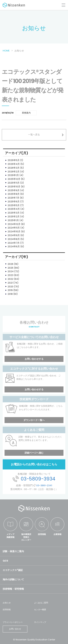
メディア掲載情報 (11, 536)
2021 (10, 283)
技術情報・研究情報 (13, 589)
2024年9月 (14, 235)
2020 (11, 287)
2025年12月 (14, 179)
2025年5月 (14, 205)
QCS (5, 561)
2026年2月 (14, 172)
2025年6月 (14, 202)
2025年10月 (14, 187)
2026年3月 (14, 168)
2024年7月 (14, 243)
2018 (10, 294)
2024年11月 (14, 228)
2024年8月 (14, 239)
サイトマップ (40, 622)
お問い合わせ (15, 629)
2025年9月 (14, 190)
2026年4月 (14, 164)
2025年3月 (14, 213)
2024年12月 (14, 224)
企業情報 (57, 534)
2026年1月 (13, 175)
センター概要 (40, 610)
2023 (11, 275)
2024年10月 (14, 231)
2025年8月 (14, 194)
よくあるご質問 (41, 603)
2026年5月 (14, 160)
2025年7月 (14, 198)
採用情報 (42, 534)
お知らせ (7, 603)
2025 (11, 268)
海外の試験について (13, 579)
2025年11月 (14, 183)
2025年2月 (14, 217)
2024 (11, 271)
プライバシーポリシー (13, 622)
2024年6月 (14, 246)
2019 (10, 290)
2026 (11, 264)
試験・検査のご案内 (13, 551)
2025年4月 (14, 209)
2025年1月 (13, 220)
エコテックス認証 (13, 570)
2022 (11, 279)
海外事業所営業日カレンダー (26, 537)
